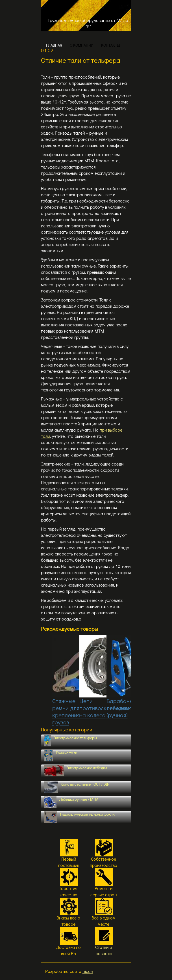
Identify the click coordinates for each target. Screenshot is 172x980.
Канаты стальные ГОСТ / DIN (77, 787)
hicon (88, 971)
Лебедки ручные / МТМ (71, 802)
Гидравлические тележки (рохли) (80, 817)
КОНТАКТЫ (111, 45)
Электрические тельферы (70, 741)
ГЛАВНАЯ (54, 45)
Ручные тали (60, 756)
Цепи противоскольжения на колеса (106, 677)
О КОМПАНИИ (82, 45)
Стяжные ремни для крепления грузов (66, 681)
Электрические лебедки (75, 771)
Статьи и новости (104, 950)
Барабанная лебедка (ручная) (123, 677)
